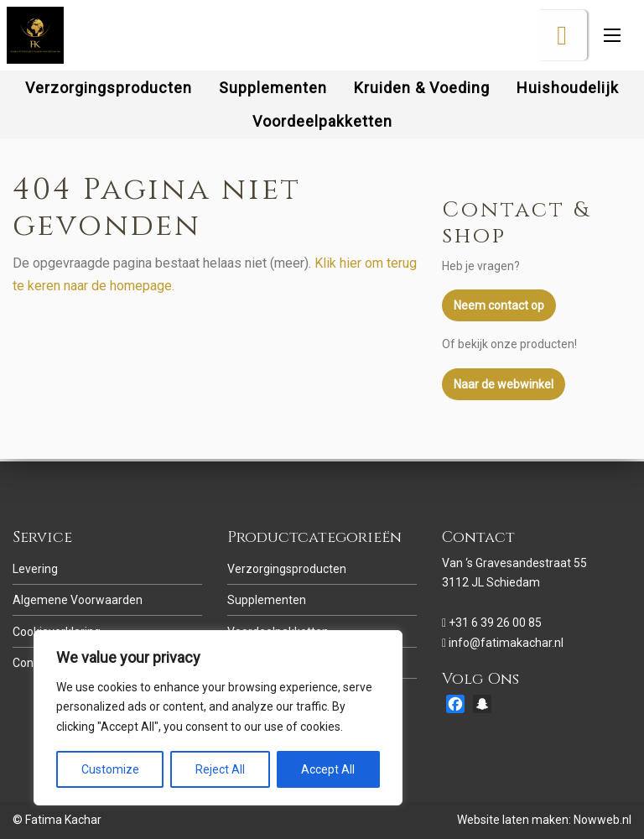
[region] (218, 718)
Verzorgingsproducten (287, 569)
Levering (35, 569)
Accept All (328, 769)
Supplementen (267, 600)
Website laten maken (513, 820)
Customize (110, 769)
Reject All (220, 769)
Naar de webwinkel (504, 393)
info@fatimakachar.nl (506, 643)
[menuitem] (109, 97)
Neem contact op (499, 315)
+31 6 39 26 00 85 (495, 623)
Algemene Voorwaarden (78, 600)
